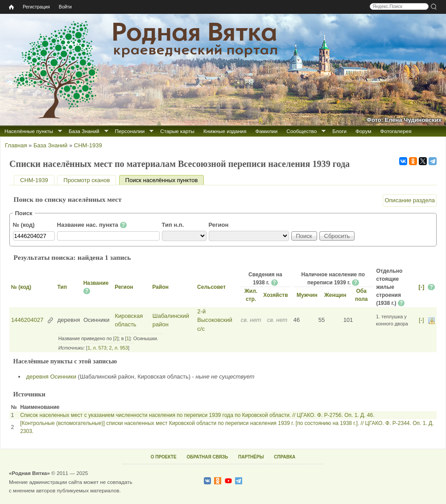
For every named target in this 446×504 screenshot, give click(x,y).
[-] (421, 287)
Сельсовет (211, 287)
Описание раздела (410, 200)
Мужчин (307, 295)
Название (96, 283)
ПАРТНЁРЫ (251, 457)
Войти (65, 7)
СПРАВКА (285, 457)
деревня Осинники (51, 377)
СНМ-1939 (88, 145)
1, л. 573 (97, 348)
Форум (363, 131)
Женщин (335, 295)
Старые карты (177, 131)
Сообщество (301, 131)
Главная (16, 145)
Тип (62, 287)
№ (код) (24, 225)
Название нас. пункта (92, 225)
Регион (219, 225)
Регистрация (36, 7)
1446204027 (27, 320)
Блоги (339, 131)
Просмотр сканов (87, 180)
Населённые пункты (29, 131)
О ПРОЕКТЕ (164, 457)
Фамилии (266, 131)
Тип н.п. (173, 225)
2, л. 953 (119, 348)
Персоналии (130, 131)
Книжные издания (225, 131)
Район (160, 287)
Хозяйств (275, 295)
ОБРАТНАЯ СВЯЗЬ (207, 457)
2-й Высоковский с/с (215, 320)
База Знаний (84, 131)
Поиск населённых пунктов (165, 180)
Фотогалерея (396, 131)
